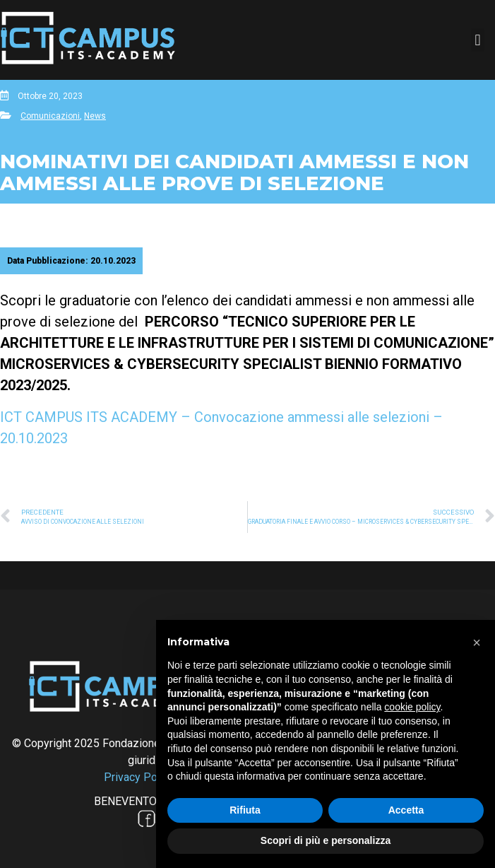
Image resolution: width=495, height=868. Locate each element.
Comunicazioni (50, 116)
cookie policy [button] (412, 707)
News (95, 116)
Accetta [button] (406, 810)
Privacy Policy (139, 777)
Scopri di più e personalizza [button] (326, 840)
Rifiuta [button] (245, 810)
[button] (478, 40)
